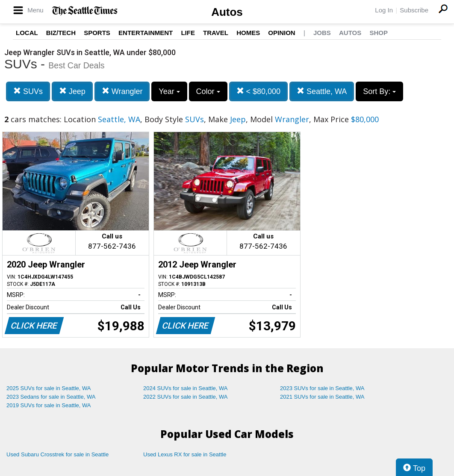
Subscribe (414, 10)
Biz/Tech (61, 33)
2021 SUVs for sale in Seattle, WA (322, 397)
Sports (97, 33)
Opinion (282, 33)
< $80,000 (259, 91)
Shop (379, 33)
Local (27, 33)
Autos (227, 12)
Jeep (72, 91)
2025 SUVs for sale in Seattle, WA (49, 388)
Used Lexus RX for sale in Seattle (185, 454)
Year (169, 91)
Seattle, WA (322, 91)
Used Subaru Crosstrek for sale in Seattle (57, 454)
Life (188, 33)
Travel (216, 33)
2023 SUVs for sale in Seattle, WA (322, 388)
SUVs (28, 91)
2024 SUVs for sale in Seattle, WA (186, 388)
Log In (384, 10)
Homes (248, 33)
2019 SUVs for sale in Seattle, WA (49, 405)
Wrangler (122, 91)
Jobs (322, 33)
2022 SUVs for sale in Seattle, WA (186, 397)
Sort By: (379, 91)
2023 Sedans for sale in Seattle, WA (51, 397)
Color (208, 91)
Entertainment (146, 33)
